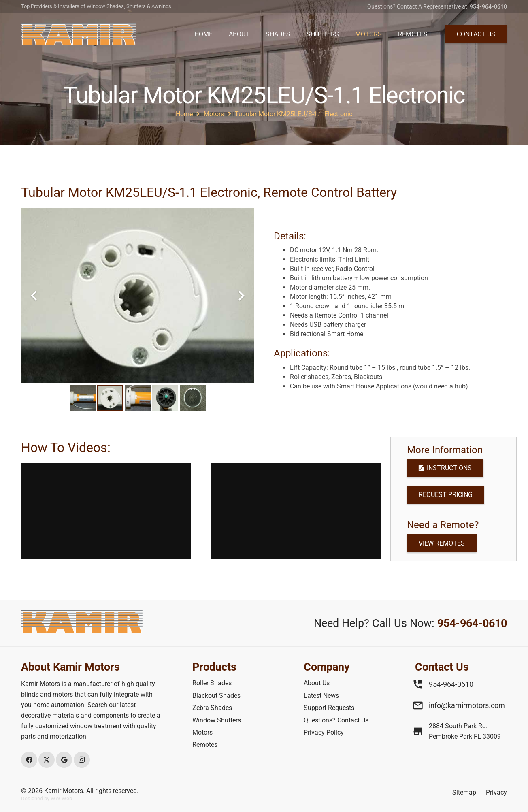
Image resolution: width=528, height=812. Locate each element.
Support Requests (329, 708)
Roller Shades (212, 683)
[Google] (64, 760)
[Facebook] (29, 760)
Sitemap (464, 792)
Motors (202, 732)
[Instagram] (82, 760)
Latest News (321, 696)
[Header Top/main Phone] (79, 34)
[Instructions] (445, 468)
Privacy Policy (324, 732)
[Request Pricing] (446, 495)
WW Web (61, 798)
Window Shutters (217, 720)
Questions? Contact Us (336, 720)
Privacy (496, 792)
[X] (47, 760)
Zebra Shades (212, 708)
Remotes (205, 745)
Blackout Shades (216, 696)
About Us (317, 683)
